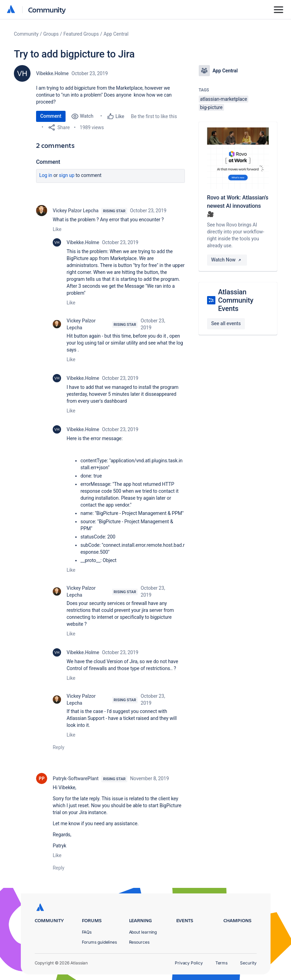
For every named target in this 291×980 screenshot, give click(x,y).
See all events (226, 323)
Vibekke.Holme (52, 73)
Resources (139, 942)
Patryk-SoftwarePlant (76, 778)
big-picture (211, 107)
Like (57, 229)
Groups (51, 34)
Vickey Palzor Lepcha (76, 211)
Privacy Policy (189, 963)
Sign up (67, 175)
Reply (59, 747)
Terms (222, 963)
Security (248, 963)
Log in (46, 175)
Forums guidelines (100, 942)
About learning (143, 932)
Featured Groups (81, 34)
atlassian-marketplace (224, 99)
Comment (51, 116)
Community (47, 10)
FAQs (87, 932)
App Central (116, 34)
